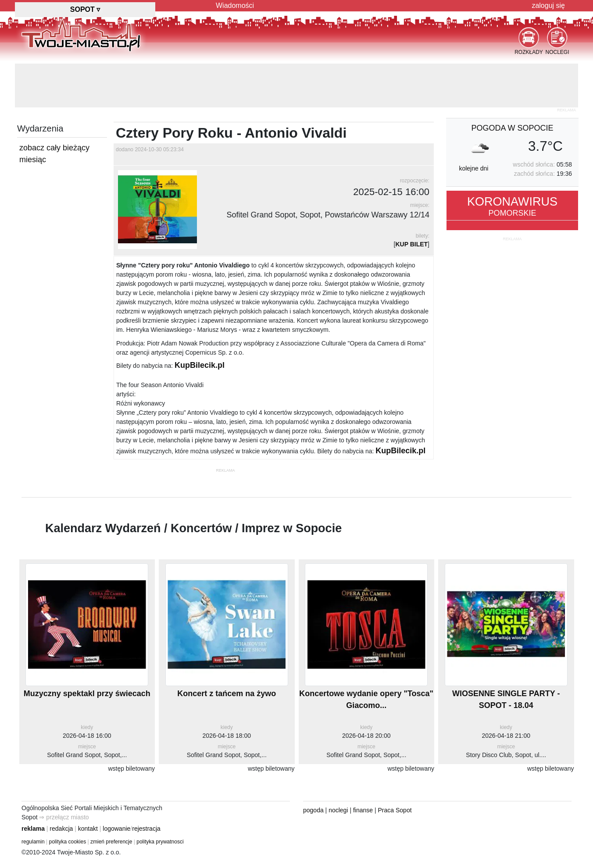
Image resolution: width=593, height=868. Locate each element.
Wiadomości (235, 5)
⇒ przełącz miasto (64, 817)
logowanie (116, 829)
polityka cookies (68, 842)
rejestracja (146, 829)
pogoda (313, 810)
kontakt (88, 829)
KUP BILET (411, 244)
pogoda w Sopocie (512, 128)
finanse (363, 810)
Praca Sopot (395, 810)
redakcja (61, 829)
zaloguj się (548, 5)
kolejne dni (473, 168)
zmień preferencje (111, 842)
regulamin (33, 842)
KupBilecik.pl (200, 365)
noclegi (338, 810)
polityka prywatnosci (160, 842)
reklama (33, 829)
